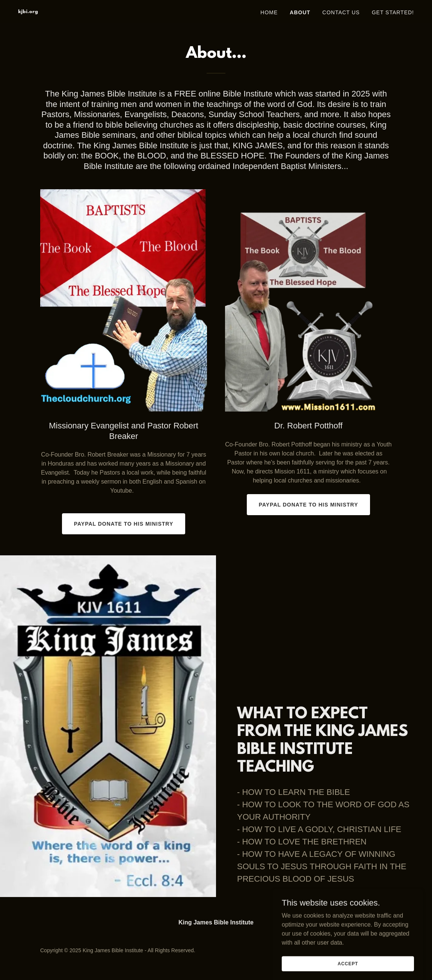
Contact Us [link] (341, 12)
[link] (28, 11)
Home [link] (269, 12)
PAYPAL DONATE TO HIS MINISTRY (124, 524)
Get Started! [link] (393, 12)
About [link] (300, 12)
